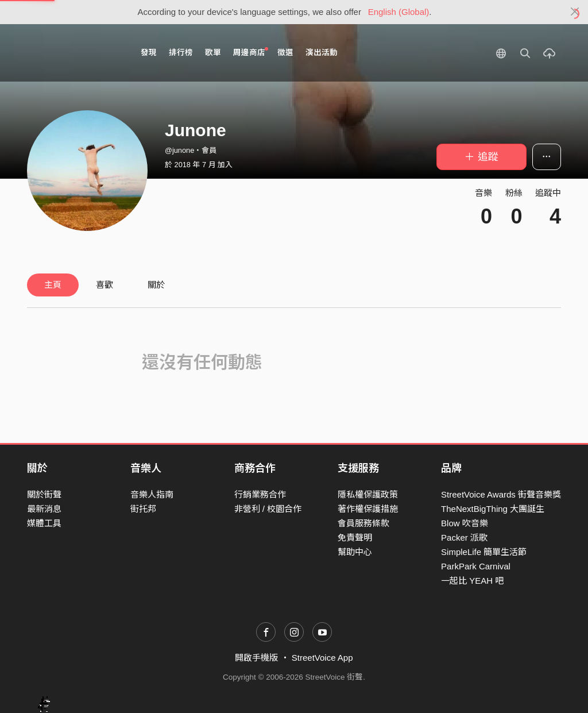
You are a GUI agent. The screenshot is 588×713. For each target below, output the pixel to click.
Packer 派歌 (464, 537)
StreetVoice (74, 53)
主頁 (53, 285)
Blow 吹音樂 (465, 523)
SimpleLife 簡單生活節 (484, 552)
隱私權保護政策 (368, 494)
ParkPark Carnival (476, 566)
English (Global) (399, 12)
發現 (149, 53)
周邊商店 (251, 52)
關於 (156, 285)
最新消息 (44, 509)
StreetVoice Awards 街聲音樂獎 (501, 494)
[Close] (575, 12)
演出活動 (322, 53)
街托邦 (143, 509)
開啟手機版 (256, 658)
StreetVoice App (322, 658)
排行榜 (181, 53)
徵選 (285, 53)
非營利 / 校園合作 (268, 509)
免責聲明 (355, 537)
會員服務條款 (363, 523)
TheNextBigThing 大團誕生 (493, 509)
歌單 (213, 53)
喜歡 (105, 285)
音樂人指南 (152, 494)
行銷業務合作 (260, 494)
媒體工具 (44, 523)
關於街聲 (44, 494)
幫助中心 (355, 552)
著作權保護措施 (368, 509)
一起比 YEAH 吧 (472, 581)
